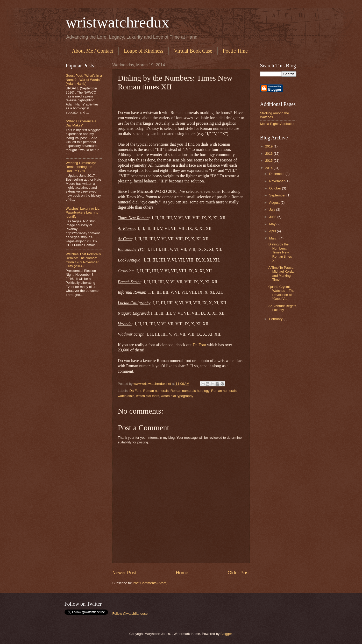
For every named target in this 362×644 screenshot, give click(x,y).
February (276, 319)
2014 (269, 168)
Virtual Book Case (193, 51)
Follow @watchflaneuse (130, 614)
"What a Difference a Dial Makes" (81, 123)
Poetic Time (235, 51)
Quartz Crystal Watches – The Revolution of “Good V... (282, 293)
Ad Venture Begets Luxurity (282, 308)
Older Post (239, 573)
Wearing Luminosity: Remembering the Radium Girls (81, 167)
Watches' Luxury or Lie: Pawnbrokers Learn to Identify (83, 213)
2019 (269, 146)
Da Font (200, 345)
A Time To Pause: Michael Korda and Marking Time (281, 274)
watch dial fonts (148, 396)
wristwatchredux (118, 22)
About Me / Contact (93, 51)
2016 (269, 154)
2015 (269, 161)
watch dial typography (177, 396)
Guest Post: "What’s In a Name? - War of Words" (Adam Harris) (84, 80)
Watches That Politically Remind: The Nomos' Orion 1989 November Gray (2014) (83, 260)
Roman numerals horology (190, 391)
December (277, 174)
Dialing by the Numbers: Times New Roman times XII (280, 252)
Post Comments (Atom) (150, 583)
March (274, 238)
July (273, 210)
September (278, 195)
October (276, 188)
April (273, 231)
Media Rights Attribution (278, 124)
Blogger (226, 634)
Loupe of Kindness (144, 51)
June (273, 217)
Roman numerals (156, 391)
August (275, 203)
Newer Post (125, 573)
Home (182, 573)
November (277, 181)
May (273, 224)
